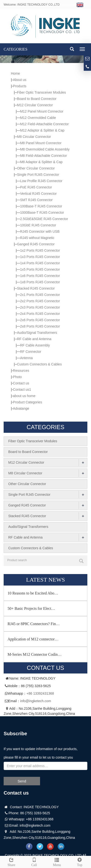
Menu (57, 861)
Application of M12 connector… (33, 639)
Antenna (26, 358)
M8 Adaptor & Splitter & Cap (41, 162)
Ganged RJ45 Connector (36, 244)
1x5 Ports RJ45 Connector (40, 269)
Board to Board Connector (37, 99)
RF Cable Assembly (35, 345)
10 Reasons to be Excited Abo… (33, 593)
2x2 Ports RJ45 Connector (40, 301)
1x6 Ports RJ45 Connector (40, 276)
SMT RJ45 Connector (36, 200)
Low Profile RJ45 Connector (41, 181)
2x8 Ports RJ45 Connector (40, 326)
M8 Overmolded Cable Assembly (45, 149)
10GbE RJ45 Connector (38, 225)
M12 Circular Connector (35, 105)
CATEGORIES (16, 49)
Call (34, 861)
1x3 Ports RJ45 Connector (40, 257)
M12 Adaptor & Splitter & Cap (42, 130)
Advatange (21, 408)
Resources (21, 371)
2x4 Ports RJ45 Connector (40, 314)
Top (80, 861)
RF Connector (31, 352)
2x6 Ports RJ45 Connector (40, 320)
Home (15, 73)
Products (20, 86)
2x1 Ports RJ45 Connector (40, 295)
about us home (24, 396)
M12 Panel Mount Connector (42, 111)
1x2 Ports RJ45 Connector (40, 250)
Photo (17, 377)
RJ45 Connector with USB (40, 231)
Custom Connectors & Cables (39, 364)
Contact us (21, 383)
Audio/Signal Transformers (37, 333)
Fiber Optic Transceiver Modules (41, 92)
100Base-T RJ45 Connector (41, 206)
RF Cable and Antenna (34, 339)
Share (11, 861)
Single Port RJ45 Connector (38, 175)
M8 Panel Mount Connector (41, 143)
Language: (73, 5)
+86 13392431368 (40, 693)
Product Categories (27, 402)
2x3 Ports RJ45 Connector (40, 307)
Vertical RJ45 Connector (38, 194)
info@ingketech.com (36, 701)
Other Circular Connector (36, 168)
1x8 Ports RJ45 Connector (40, 282)
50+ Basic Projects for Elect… (31, 608)
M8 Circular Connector (34, 137)
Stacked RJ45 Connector (36, 288)
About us (20, 80)
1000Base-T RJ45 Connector (42, 213)
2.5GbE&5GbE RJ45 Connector (44, 219)
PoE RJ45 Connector (36, 187)
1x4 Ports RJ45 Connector (40, 263)
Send (22, 781)
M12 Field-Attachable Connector (45, 124)
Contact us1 (22, 390)
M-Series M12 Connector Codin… (35, 654)
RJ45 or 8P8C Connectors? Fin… (34, 624)
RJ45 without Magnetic (37, 238)
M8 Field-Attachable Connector (44, 156)
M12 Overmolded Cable (38, 118)
